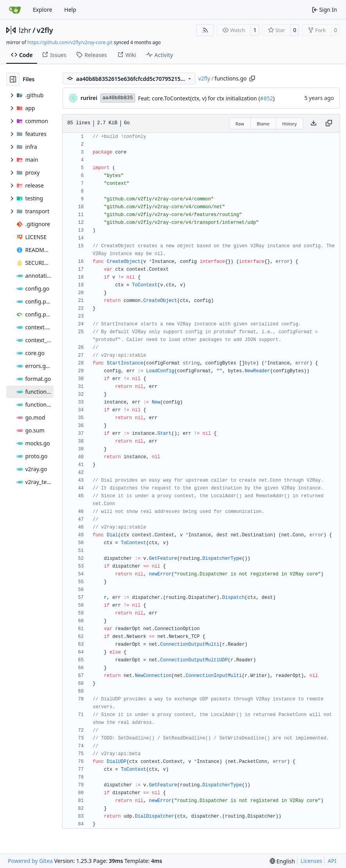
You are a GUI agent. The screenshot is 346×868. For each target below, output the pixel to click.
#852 (266, 98)
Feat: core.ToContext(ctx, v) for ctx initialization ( (199, 98)
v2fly (45, 30)
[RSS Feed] (205, 30)
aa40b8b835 (118, 98)
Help (70, 10)
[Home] (15, 10)
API (332, 861)
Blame (263, 124)
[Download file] (314, 123)
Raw (240, 124)
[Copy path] (252, 79)
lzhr (25, 30)
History (290, 124)
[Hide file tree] (13, 79)
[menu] (282, 861)
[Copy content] (329, 123)
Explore (42, 10)
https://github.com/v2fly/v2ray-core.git (70, 42)
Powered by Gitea (30, 861)
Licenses (312, 861)
